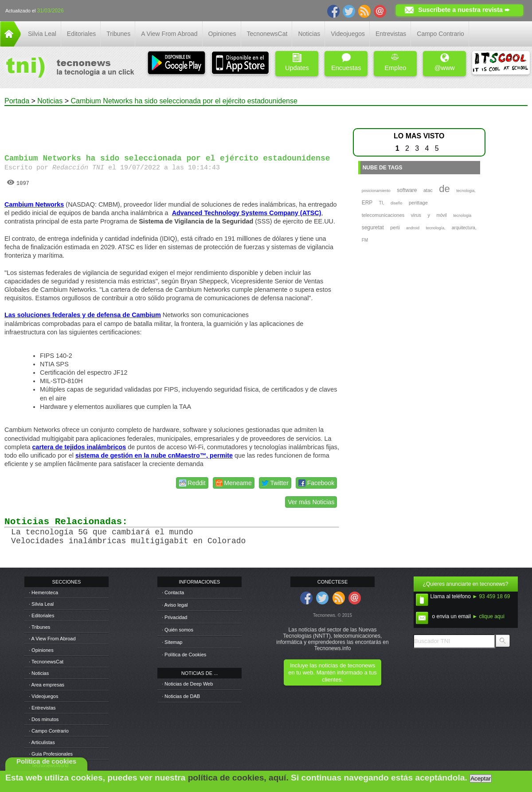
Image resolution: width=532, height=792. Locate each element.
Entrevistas (391, 34)
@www (445, 62)
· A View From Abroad (52, 639)
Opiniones (222, 34)
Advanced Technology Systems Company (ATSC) (247, 213)
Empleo (395, 62)
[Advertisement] (172, 126)
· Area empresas (47, 685)
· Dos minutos (44, 719)
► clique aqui (488, 616)
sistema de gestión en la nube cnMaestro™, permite (154, 455)
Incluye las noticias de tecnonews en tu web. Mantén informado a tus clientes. (332, 672)
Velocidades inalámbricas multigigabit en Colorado (128, 541)
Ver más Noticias (311, 502)
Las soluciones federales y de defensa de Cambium (83, 315)
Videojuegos (348, 34)
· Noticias (39, 673)
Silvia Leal (42, 34)
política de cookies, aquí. (238, 778)
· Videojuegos (43, 696)
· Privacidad (174, 617)
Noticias (309, 34)
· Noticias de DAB (181, 696)
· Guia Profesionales (51, 754)
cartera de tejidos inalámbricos (79, 447)
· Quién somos (178, 630)
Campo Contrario (440, 34)
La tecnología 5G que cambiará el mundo (102, 532)
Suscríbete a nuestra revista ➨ (464, 10)
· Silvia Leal (41, 604)
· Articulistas (42, 742)
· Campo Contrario (49, 731)
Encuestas (346, 62)
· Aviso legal (175, 605)
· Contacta (173, 592)
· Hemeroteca (43, 592)
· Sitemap (172, 642)
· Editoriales (41, 616)
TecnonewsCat (267, 34)
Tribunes (118, 34)
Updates (297, 62)
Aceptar (481, 778)
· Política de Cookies (184, 655)
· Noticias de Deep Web (187, 684)
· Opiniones (41, 650)
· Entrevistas (42, 708)
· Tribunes (39, 627)
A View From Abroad (169, 34)
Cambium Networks (34, 204)
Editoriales (81, 34)
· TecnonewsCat (46, 662)
